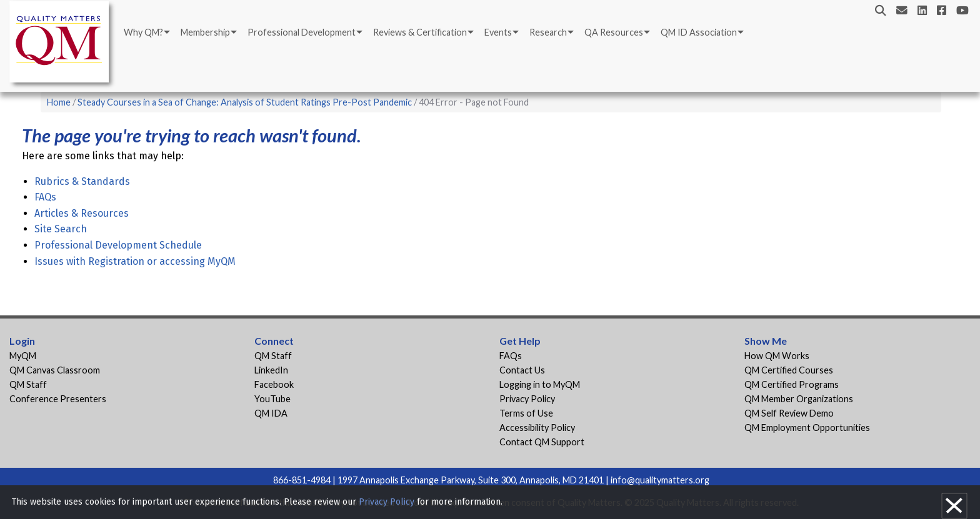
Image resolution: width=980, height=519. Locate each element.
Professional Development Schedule (118, 245)
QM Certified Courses (789, 370)
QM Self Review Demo (789, 413)
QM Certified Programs (792, 384)
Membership (205, 32)
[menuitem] (146, 32)
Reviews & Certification (420, 32)
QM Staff (28, 384)
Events (498, 32)
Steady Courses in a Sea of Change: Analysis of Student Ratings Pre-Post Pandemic (245, 102)
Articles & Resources (82, 213)
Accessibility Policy (537, 428)
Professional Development (302, 32)
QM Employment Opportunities (807, 428)
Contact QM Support (542, 442)
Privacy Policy (527, 399)
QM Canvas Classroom (55, 370)
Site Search (61, 229)
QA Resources (614, 32)
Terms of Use (526, 413)
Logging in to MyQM (540, 384)
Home (59, 102)
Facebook (274, 384)
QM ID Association (699, 32)
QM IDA (271, 413)
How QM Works (777, 356)
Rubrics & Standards (82, 181)
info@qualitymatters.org (660, 480)
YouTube (272, 399)
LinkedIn (271, 370)
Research (548, 32)
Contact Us (522, 370)
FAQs (45, 197)
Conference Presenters (58, 399)
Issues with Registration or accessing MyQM (135, 261)
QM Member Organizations (799, 399)
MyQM (23, 356)
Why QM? (143, 32)
